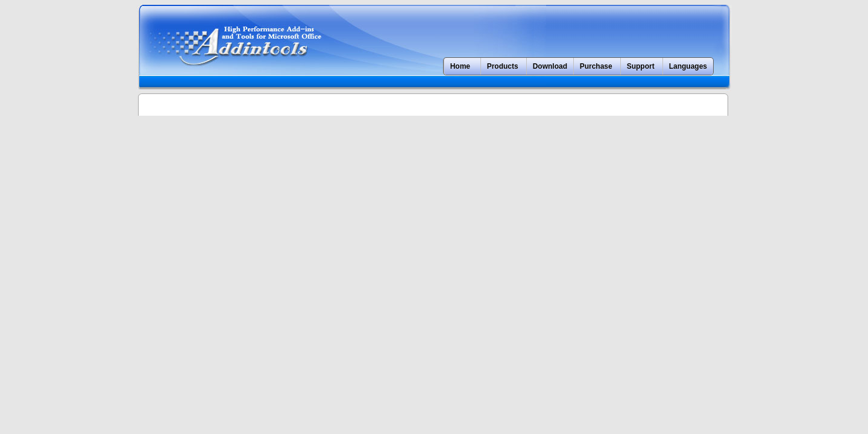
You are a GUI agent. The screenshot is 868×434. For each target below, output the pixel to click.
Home (460, 66)
